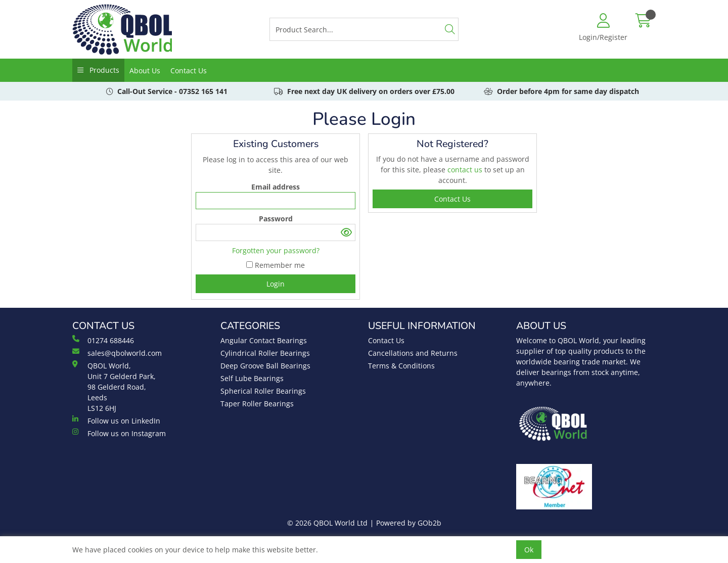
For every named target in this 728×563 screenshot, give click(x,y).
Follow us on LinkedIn (116, 420)
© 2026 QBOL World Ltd (327, 523)
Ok (529, 550)
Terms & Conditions (401, 366)
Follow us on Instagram (119, 433)
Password (276, 219)
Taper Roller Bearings (257, 404)
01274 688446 (103, 340)
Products (103, 70)
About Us (145, 71)
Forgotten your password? (276, 250)
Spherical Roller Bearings (263, 391)
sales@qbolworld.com (117, 353)
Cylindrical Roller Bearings (265, 353)
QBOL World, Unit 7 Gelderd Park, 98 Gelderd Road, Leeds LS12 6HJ (114, 387)
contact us (466, 170)
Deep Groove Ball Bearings (265, 366)
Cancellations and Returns (413, 353)
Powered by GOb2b (409, 523)
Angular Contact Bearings (264, 340)
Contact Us (189, 71)
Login (276, 284)
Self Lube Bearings (252, 378)
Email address (276, 187)
